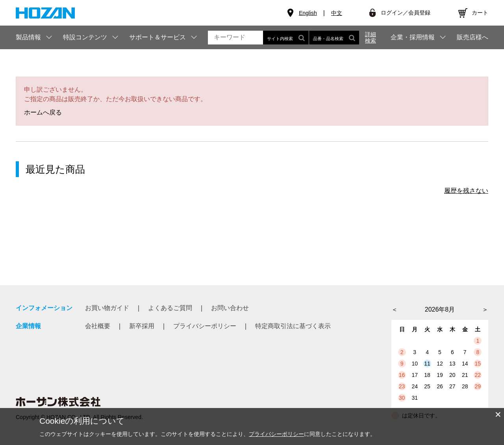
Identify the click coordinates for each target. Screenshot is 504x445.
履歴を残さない (466, 191)
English (308, 13)
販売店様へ (472, 37)
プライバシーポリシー (205, 326)
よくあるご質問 (170, 308)
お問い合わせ (230, 308)
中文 (337, 13)
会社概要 (98, 326)
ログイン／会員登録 (406, 13)
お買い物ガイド (107, 308)
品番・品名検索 (334, 38)
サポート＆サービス (157, 37)
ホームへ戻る (43, 112)
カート (480, 13)
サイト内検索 (286, 38)
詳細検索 (371, 37)
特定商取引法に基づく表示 (293, 326)
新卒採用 (142, 326)
